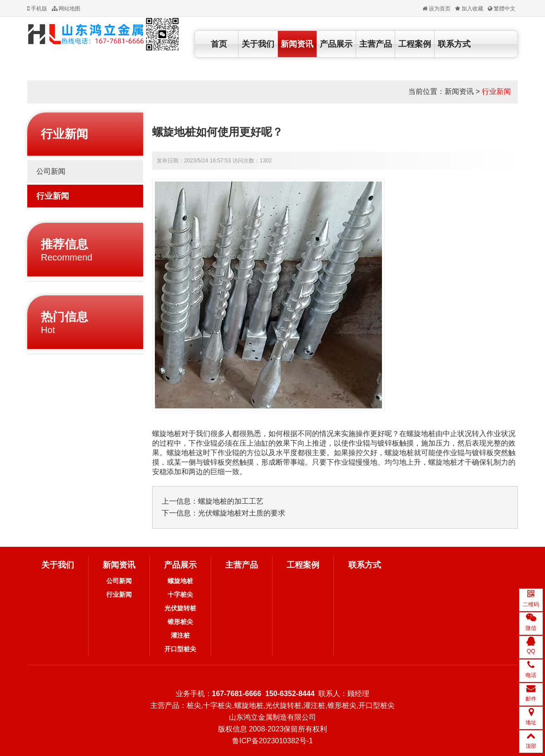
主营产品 (376, 44)
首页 (219, 44)
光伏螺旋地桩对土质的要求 (242, 513)
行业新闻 (496, 91)
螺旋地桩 (180, 581)
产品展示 (336, 44)
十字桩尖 (180, 594)
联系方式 (454, 44)
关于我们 (258, 44)
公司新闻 (51, 171)
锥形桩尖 (180, 622)
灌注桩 (180, 635)
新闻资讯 (297, 44)
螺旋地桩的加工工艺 (231, 501)
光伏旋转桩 (180, 608)
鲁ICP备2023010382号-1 (272, 741)
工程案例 (415, 44)
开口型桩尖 (180, 649)
